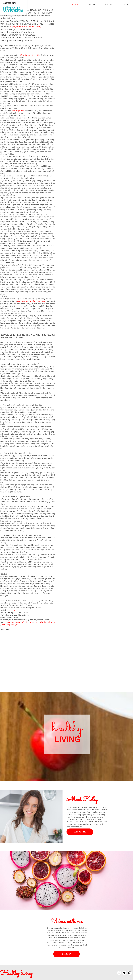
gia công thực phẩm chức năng (31, 301)
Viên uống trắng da (10, 625)
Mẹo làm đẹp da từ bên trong (20, 622)
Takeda (12, 610)
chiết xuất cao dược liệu (29, 55)
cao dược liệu (18, 111)
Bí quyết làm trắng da (45, 622)
